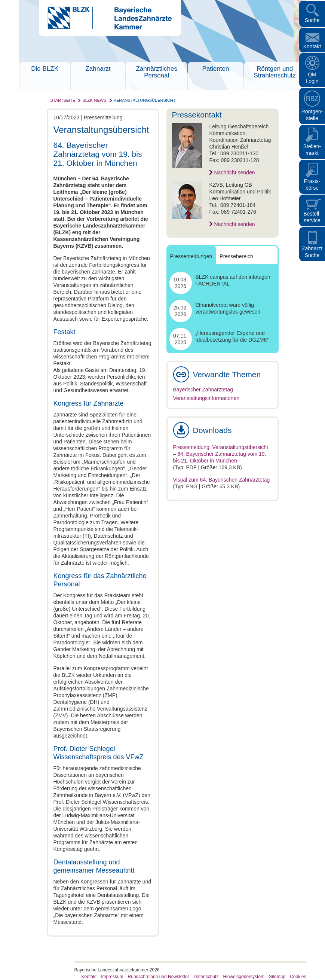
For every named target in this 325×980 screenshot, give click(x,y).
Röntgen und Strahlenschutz (275, 72)
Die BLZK (45, 69)
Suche (312, 20)
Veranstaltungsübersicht (145, 100)
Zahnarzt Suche (312, 252)
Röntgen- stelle (312, 115)
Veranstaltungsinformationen (206, 398)
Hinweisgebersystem (244, 977)
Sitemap (277, 977)
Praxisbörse (312, 184)
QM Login (312, 78)
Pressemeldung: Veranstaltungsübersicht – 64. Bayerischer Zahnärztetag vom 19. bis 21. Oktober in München (221, 454)
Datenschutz (206, 977)
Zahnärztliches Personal (157, 72)
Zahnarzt (98, 69)
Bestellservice (312, 217)
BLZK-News (94, 100)
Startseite (63, 100)
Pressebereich (236, 256)
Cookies (298, 977)
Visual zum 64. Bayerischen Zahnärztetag (222, 480)
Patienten (216, 69)
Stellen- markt (312, 150)
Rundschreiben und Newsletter (159, 977)
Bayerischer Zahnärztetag (203, 390)
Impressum (112, 977)
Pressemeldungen (191, 256)
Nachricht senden (235, 173)
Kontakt (312, 46)
